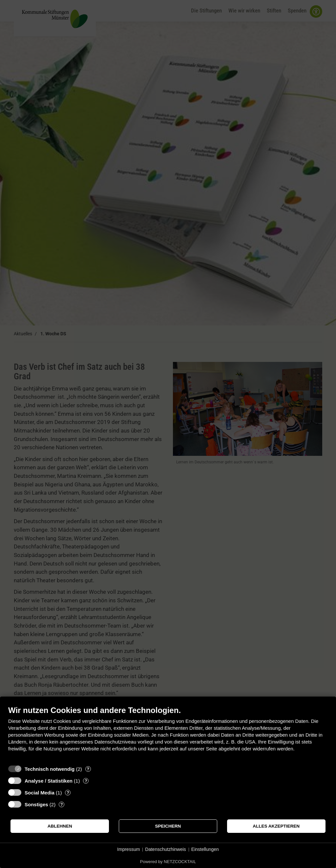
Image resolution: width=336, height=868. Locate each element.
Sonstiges (36, 804)
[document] (168, 734)
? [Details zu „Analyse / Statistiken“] (86, 781)
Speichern (168, 826)
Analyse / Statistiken (49, 781)
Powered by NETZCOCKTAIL (168, 862)
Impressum (128, 849)
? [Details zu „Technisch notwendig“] (88, 769)
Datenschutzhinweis (166, 849)
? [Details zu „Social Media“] (68, 793)
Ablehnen (60, 826)
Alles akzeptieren (276, 826)
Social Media (40, 793)
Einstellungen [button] (205, 849)
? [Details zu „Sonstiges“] (62, 804)
